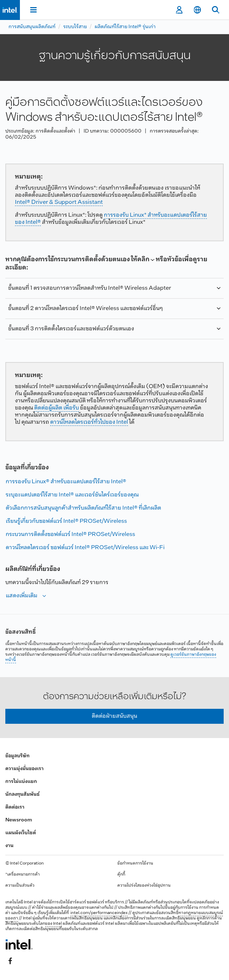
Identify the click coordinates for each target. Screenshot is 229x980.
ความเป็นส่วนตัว (20, 886)
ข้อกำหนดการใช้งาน (135, 863)
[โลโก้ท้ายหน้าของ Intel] (19, 944)
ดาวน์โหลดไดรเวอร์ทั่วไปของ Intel (89, 422)
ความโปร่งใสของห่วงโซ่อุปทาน (144, 886)
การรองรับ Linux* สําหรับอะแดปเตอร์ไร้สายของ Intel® (111, 219)
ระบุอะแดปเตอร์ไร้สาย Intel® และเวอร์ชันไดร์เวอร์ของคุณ (72, 495)
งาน (9, 846)
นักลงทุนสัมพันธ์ (22, 795)
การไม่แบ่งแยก (21, 782)
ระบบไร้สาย (75, 27)
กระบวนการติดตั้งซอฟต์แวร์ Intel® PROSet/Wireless (70, 534)
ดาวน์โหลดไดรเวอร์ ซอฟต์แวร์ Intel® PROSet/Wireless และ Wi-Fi (85, 548)
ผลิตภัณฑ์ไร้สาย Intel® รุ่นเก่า (125, 27)
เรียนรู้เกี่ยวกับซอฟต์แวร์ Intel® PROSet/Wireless (66, 521)
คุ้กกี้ (121, 875)
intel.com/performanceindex (99, 913)
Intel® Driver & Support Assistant (59, 202)
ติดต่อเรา (15, 807)
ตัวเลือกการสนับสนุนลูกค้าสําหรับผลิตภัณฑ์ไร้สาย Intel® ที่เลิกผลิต (83, 508)
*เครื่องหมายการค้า (23, 875)
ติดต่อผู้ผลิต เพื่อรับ (57, 408)
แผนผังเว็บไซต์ (21, 833)
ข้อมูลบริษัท (17, 756)
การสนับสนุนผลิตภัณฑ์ (32, 27)
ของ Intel (54, 924)
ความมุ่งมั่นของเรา (25, 769)
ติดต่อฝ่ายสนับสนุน (114, 716)
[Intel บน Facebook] (10, 961)
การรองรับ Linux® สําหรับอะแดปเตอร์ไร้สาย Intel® (66, 482)
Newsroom (19, 820)
